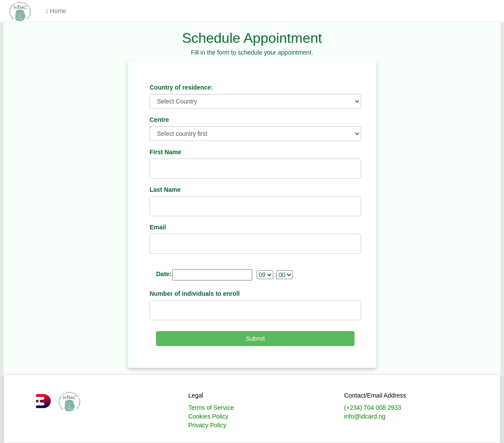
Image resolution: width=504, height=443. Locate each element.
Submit (255, 339)
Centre (159, 120)
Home (56, 11)
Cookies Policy (209, 416)
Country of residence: (181, 87)
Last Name (165, 190)
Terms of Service (211, 408)
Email (158, 227)
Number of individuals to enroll (195, 294)
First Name (165, 152)
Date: (164, 274)
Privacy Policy (207, 425)
